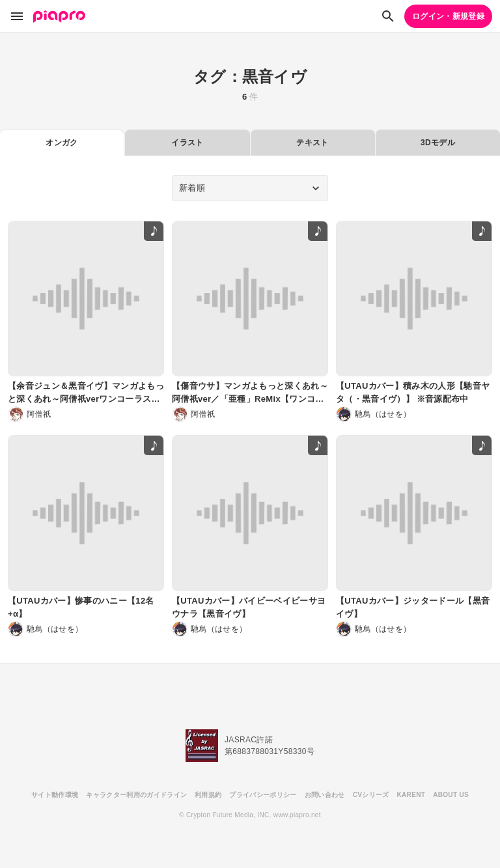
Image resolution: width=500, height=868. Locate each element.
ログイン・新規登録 (448, 16)
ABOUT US (451, 795)
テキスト (312, 143)
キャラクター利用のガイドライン (136, 795)
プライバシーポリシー (263, 795)
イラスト (187, 143)
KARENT (411, 795)
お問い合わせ (325, 795)
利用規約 (208, 795)
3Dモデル (438, 143)
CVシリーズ (371, 795)
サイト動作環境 (55, 795)
